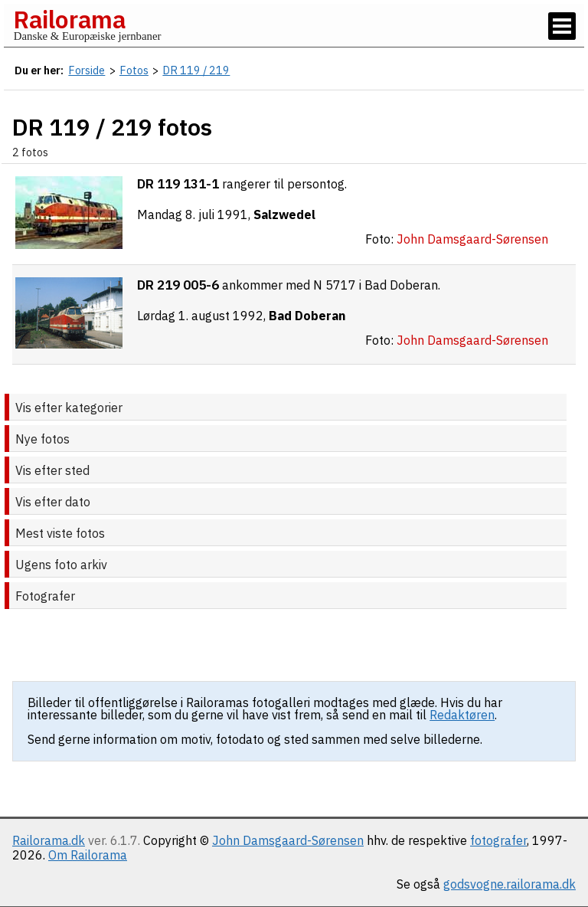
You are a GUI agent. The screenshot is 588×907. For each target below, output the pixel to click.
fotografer (498, 840)
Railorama (69, 19)
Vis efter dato (53, 502)
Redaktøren (462, 715)
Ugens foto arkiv (61, 565)
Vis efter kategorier (69, 408)
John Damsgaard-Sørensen (288, 840)
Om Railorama (88, 855)
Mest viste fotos (60, 533)
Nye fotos (42, 439)
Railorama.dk (49, 840)
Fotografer (45, 596)
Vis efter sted (52, 470)
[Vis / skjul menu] (562, 26)
